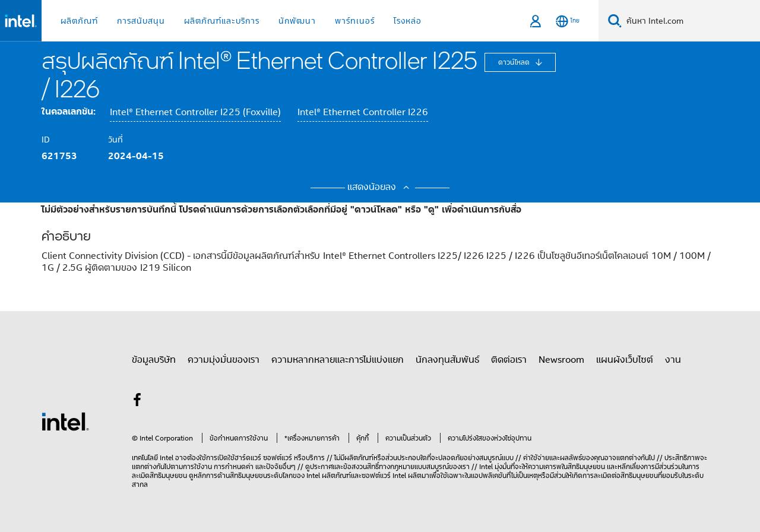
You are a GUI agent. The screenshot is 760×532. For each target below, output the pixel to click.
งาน (673, 359)
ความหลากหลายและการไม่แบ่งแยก (338, 359)
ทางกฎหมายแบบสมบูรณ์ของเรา (424, 466)
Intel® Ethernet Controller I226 (363, 112)
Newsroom (561, 359)
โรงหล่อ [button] (408, 20)
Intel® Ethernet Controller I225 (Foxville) (195, 112)
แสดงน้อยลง (380, 186)
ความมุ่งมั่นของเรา (224, 359)
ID (46, 139)
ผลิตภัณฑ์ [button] (79, 20)
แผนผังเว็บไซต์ (625, 359)
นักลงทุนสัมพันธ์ (447, 359)
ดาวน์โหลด (515, 62)
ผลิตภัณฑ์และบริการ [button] (222, 20)
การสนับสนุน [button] (141, 20)
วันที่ (115, 139)
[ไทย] (568, 21)
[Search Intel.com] (691, 21)
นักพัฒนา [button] (297, 20)
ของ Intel (306, 475)
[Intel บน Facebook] (137, 401)
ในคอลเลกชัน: (69, 111)
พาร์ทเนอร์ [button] (355, 20)
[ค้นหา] (615, 20)
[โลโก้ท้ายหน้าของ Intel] (65, 420)
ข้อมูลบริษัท (154, 359)
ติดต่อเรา (509, 359)
